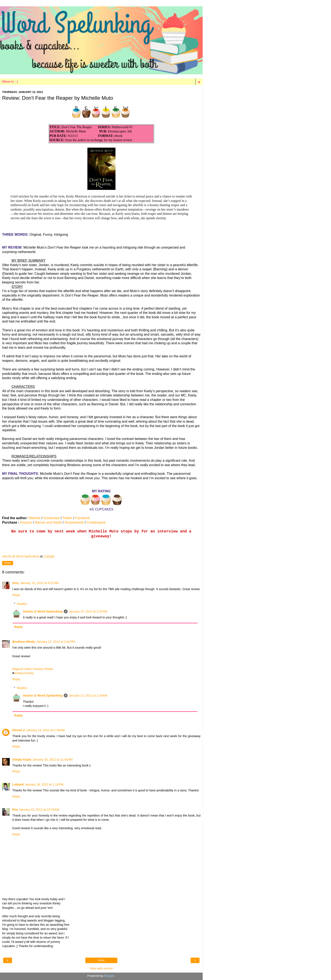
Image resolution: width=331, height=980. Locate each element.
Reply (16, 595)
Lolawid (18, 784)
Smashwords (74, 522)
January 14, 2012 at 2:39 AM (45, 730)
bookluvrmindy (24, 673)
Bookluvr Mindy (24, 642)
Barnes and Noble (48, 522)
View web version (101, 968)
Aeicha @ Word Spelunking (43, 611)
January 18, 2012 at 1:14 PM (44, 784)
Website (35, 518)
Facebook (83, 518)
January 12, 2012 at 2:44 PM (56, 642)
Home (101, 960)
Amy (16, 583)
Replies (22, 604)
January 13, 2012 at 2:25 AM (88, 611)
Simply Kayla (22, 759)
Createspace (96, 522)
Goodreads (52, 518)
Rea (15, 810)
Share (8, 563)
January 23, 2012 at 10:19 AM (39, 810)
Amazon (26, 522)
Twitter (67, 518)
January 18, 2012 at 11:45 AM (53, 759)
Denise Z (19, 730)
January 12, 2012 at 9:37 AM (39, 583)
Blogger (109, 976)
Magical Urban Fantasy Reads (33, 669)
